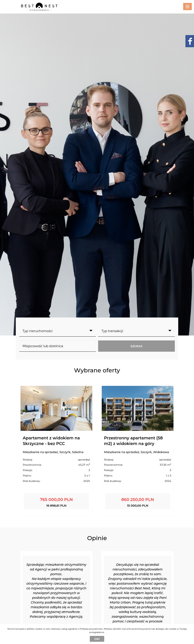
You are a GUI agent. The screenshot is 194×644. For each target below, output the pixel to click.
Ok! (97, 639)
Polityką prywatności (91, 629)
